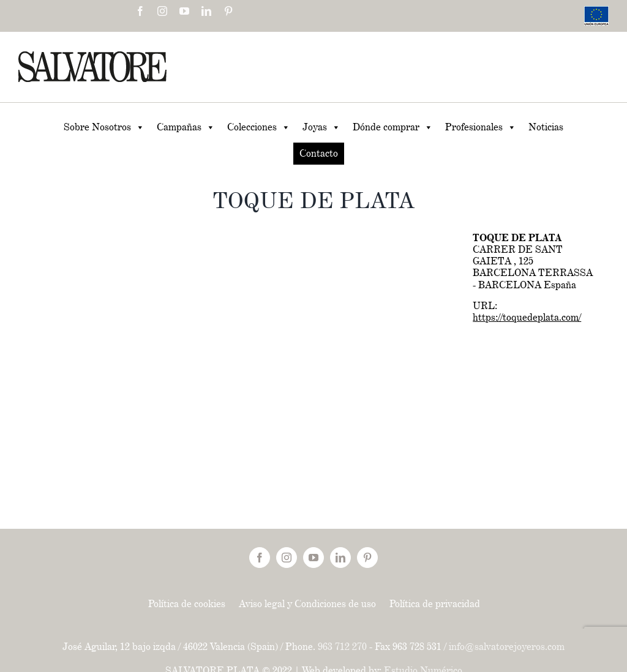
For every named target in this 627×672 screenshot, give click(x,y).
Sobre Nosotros (104, 127)
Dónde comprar (393, 127)
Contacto (319, 153)
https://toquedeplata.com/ (527, 317)
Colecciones (259, 127)
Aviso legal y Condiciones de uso (307, 604)
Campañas (186, 127)
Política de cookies (187, 604)
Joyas (321, 127)
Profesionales (481, 127)
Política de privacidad (435, 604)
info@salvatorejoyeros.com (507, 647)
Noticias (546, 127)
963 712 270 (342, 647)
